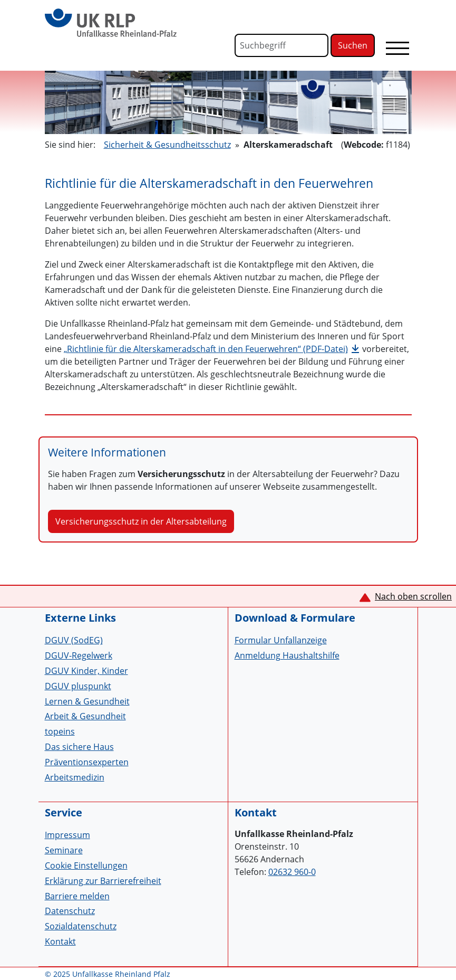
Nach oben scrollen (413, 596)
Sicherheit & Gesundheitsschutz (167, 145)
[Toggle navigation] (397, 48)
